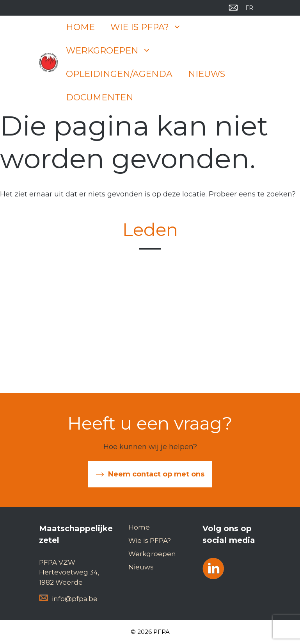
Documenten (100, 97)
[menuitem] (249, 8)
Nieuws (207, 74)
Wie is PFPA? (150, 27)
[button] (179, 27)
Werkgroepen (112, 51)
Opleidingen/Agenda (119, 74)
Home (80, 27)
